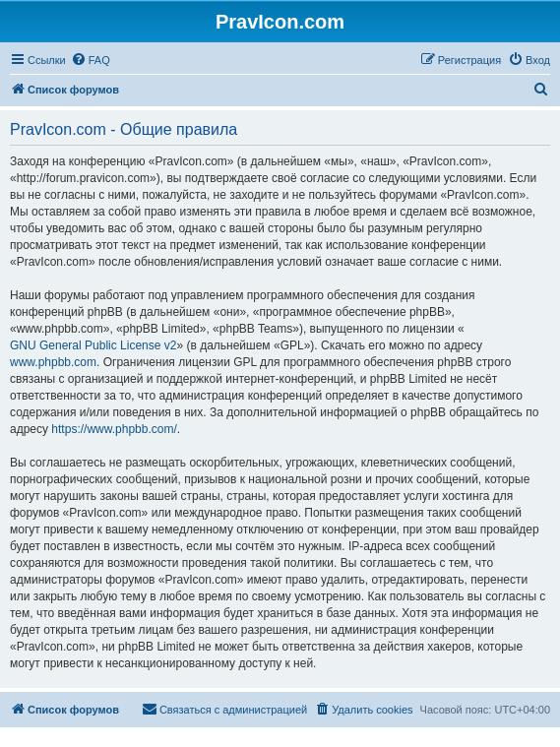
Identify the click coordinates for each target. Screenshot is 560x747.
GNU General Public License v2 (93, 345)
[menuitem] (91, 60)
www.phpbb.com (53, 362)
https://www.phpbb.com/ (114, 429)
